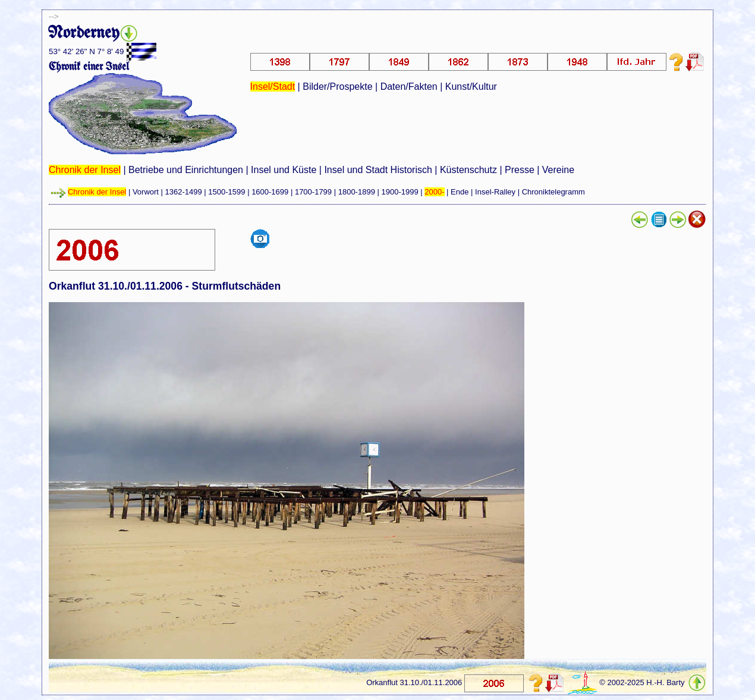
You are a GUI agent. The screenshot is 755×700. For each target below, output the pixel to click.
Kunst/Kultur (471, 87)
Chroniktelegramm (553, 192)
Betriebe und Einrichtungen (186, 170)
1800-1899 (357, 192)
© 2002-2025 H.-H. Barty (642, 682)
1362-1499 (184, 192)
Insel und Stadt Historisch (378, 170)
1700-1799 (313, 192)
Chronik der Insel (85, 170)
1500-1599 (227, 192)
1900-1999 (399, 192)
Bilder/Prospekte (337, 87)
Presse (520, 170)
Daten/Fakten (409, 87)
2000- (434, 192)
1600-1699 (270, 192)
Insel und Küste (284, 170)
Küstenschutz (468, 170)
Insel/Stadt (273, 87)
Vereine (558, 170)
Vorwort (146, 192)
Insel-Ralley (495, 192)
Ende (460, 192)
